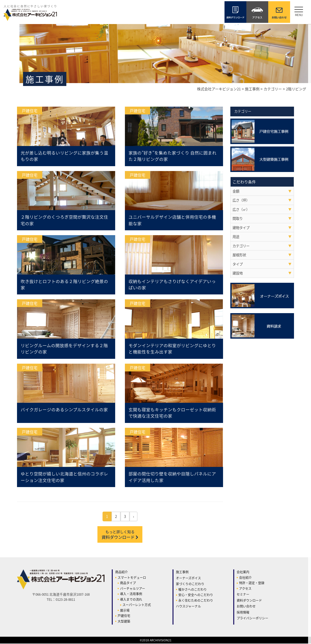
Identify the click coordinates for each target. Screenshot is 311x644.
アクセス (245, 589)
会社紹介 (245, 578)
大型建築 (124, 622)
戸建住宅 (124, 616)
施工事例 (182, 572)
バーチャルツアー (133, 589)
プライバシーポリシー (252, 618)
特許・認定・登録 (252, 583)
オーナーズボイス (188, 578)
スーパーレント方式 (137, 605)
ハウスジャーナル (188, 606)
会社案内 (243, 572)
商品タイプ (128, 583)
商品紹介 (121, 572)
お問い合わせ (246, 606)
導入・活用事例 (131, 594)
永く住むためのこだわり (196, 601)
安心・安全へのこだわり (196, 595)
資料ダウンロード (120, 535)
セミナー (243, 595)
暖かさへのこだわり (193, 590)
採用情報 (243, 613)
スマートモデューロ (132, 578)
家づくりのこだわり (190, 584)
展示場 (125, 611)
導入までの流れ (131, 600)
